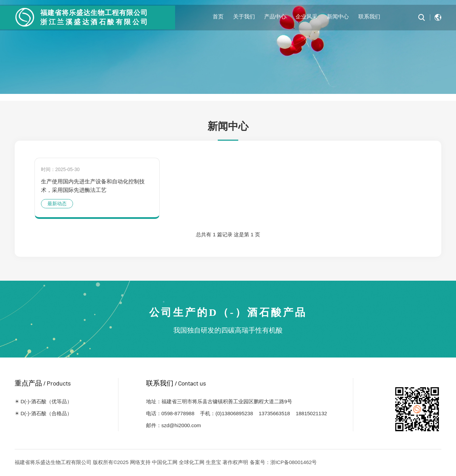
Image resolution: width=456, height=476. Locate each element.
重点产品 (43, 383)
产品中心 (275, 16)
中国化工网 (165, 462)
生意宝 (213, 462)
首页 (218, 16)
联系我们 (369, 16)
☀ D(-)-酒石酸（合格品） (43, 413)
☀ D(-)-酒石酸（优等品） (43, 401)
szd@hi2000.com (181, 425)
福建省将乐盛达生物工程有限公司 (53, 462)
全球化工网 (192, 462)
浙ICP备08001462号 (294, 462)
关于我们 (244, 16)
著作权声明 (235, 462)
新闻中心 (338, 16)
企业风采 (307, 16)
